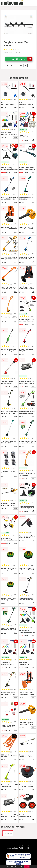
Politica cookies (25, 848)
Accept (27, 866)
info (15, 108)
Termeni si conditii (14, 846)
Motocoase (8, 833)
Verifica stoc (22, 59)
